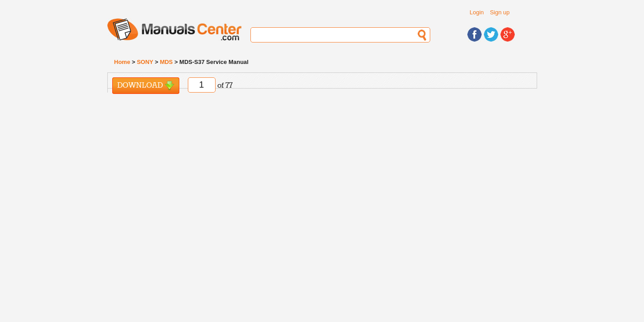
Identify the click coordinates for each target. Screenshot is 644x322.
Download (146, 86)
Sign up (500, 12)
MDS (166, 62)
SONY (145, 62)
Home (122, 62)
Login (477, 12)
